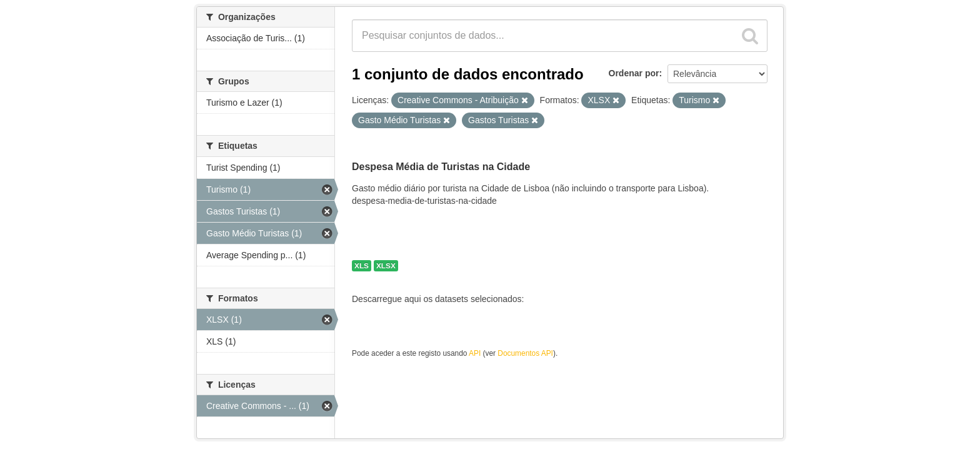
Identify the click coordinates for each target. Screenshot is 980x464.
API (475, 353)
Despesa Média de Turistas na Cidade (441, 167)
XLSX (386, 266)
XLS (362, 266)
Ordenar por (634, 73)
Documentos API (525, 353)
